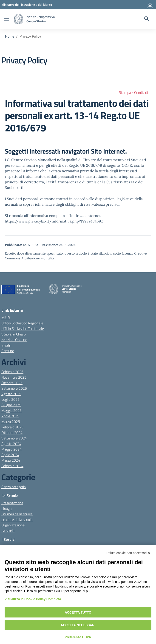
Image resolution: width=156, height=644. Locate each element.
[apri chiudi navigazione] (6, 19)
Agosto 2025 (11, 394)
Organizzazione (13, 525)
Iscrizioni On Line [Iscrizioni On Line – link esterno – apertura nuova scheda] (14, 340)
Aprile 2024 (10, 455)
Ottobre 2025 (12, 383)
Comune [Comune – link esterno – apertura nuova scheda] (8, 351)
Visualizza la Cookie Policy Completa (33, 599)
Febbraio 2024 (12, 466)
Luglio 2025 (10, 399)
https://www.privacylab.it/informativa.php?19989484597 (54, 221)
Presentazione (12, 503)
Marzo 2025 (11, 421)
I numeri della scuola (17, 514)
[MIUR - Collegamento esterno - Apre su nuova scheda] (27, 4)
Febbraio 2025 (12, 427)
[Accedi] (150, 5)
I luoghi (7, 508)
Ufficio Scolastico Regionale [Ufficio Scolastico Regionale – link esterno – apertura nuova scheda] (22, 323)
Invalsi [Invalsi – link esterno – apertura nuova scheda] (6, 345)
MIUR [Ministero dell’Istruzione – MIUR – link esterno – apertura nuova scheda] (6, 318)
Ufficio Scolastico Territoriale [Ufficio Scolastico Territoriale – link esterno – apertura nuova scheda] (23, 329)
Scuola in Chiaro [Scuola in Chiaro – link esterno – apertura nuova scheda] (14, 334)
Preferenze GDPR (78, 637)
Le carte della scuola (17, 519)
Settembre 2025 (14, 388)
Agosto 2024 (11, 444)
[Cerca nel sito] (146, 19)
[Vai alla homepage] (18, 19)
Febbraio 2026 (12, 372)
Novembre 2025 (14, 377)
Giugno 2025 (11, 405)
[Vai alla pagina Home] (10, 36)
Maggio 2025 (11, 410)
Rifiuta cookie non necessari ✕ (128, 553)
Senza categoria (14, 487)
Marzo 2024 (11, 460)
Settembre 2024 (14, 438)
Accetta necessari (78, 625)
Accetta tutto (78, 612)
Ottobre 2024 (12, 433)
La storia (8, 531)
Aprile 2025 (10, 416)
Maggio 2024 (11, 449)
